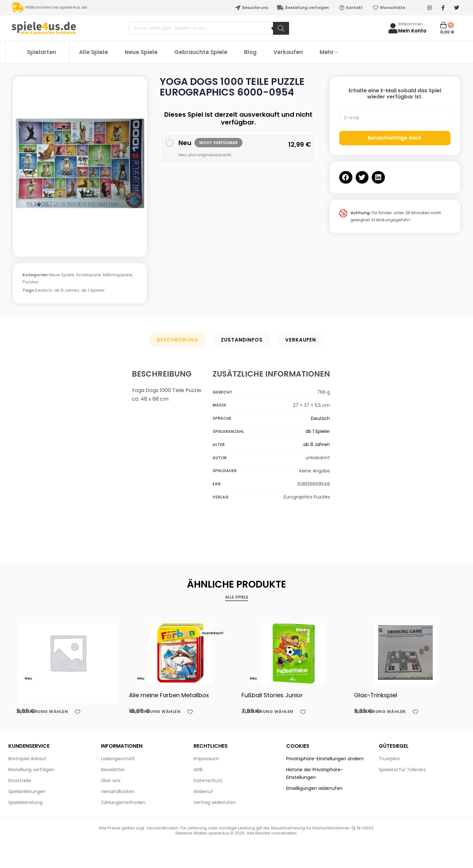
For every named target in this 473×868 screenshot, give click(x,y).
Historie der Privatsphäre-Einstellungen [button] (315, 773)
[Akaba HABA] (68, 653)
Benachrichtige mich (395, 138)
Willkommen (410, 24)
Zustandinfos (242, 340)
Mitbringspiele (118, 275)
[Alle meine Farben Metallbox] (180, 653)
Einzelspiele (89, 275)
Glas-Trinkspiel (376, 695)
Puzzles (30, 282)
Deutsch (44, 290)
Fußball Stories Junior (272, 695)
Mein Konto (412, 31)
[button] (346, 177)
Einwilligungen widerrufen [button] (314, 788)
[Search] (281, 28)
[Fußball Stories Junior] (293, 653)
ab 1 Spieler (93, 290)
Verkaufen (301, 340)
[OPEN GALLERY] (80, 163)
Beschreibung (178, 340)
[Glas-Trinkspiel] (405, 653)
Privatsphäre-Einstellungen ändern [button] (325, 759)
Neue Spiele (62, 275)
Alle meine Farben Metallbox (169, 695)
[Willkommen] (393, 28)
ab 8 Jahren (67, 290)
